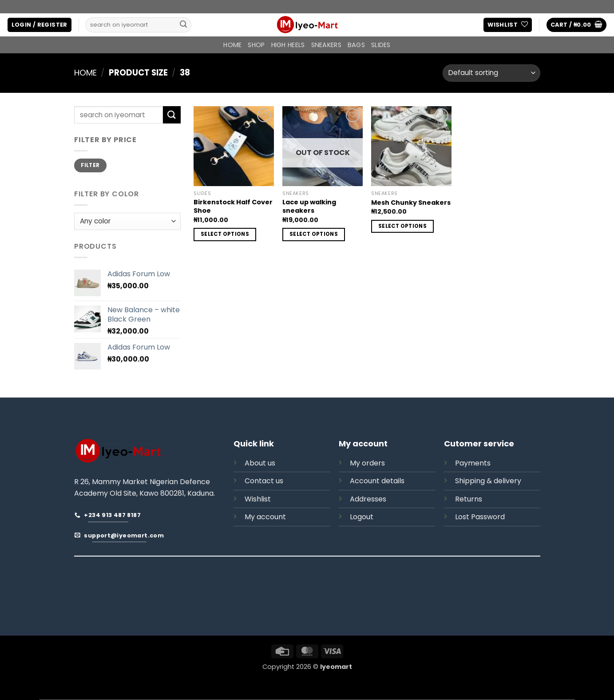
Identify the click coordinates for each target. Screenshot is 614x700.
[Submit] (183, 25)
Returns (469, 499)
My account (265, 517)
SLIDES (381, 45)
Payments (473, 463)
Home (232, 45)
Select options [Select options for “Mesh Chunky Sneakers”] (402, 226)
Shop (256, 45)
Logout (362, 517)
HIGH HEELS (288, 45)
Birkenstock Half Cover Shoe (233, 206)
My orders (367, 463)
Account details (377, 481)
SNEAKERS (326, 45)
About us (260, 463)
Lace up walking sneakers (309, 206)
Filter (90, 165)
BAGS (356, 45)
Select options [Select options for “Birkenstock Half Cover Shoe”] (225, 234)
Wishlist (258, 499)
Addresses (368, 499)
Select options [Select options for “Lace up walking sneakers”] (314, 234)
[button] (40, 25)
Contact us (264, 481)
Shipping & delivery (488, 481)
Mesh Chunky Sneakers (411, 203)
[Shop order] (491, 73)
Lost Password (480, 517)
